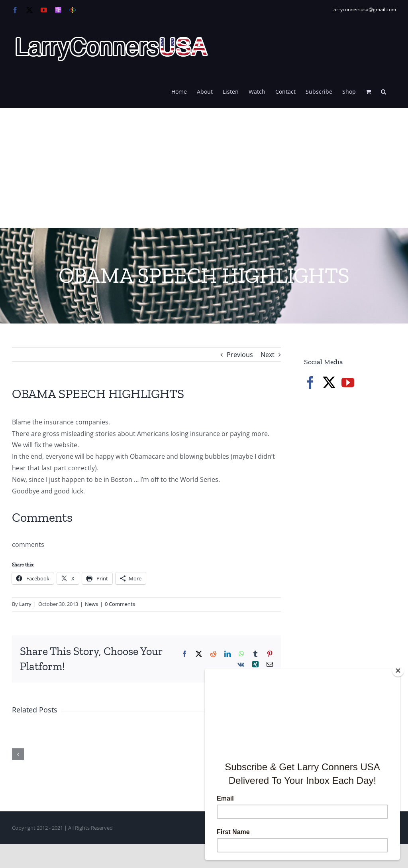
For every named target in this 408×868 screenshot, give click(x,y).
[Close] (398, 671)
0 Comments (120, 604)
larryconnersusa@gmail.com (364, 9)
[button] (383, 91)
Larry (25, 604)
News (91, 604)
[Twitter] (329, 383)
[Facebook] (310, 383)
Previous (240, 355)
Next (268, 355)
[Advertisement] (204, 168)
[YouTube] (348, 383)
